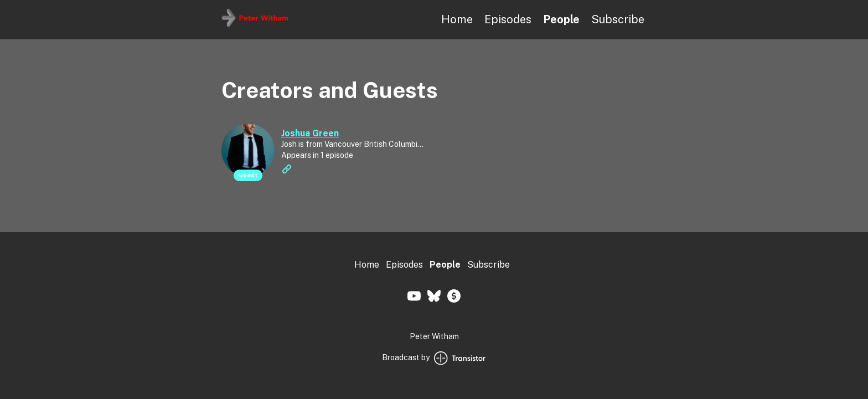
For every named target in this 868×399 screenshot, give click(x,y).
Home (457, 19)
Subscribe (618, 19)
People (561, 19)
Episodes (508, 19)
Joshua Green (310, 133)
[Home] (255, 24)
